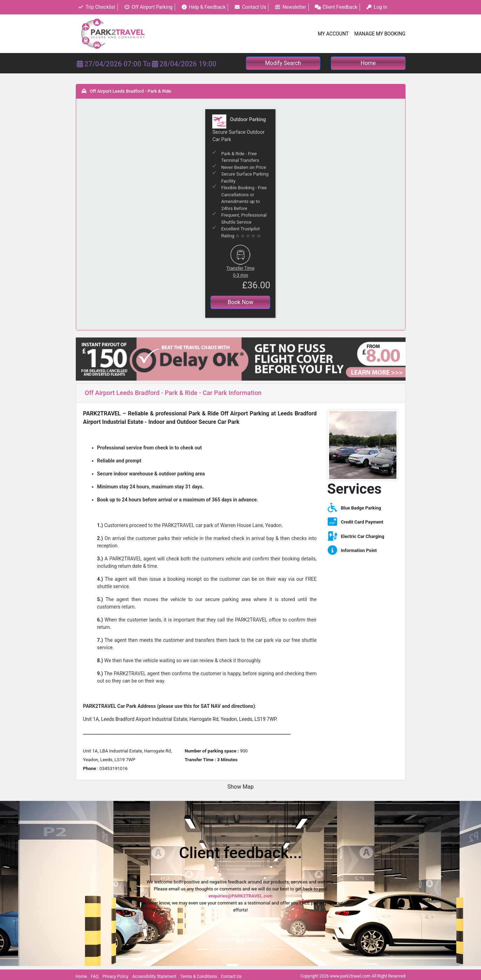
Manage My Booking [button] (380, 34)
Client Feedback (336, 7)
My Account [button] (333, 34)
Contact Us (250, 7)
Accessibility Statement (154, 976)
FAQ (95, 976)
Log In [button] (377, 7)
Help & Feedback (203, 7)
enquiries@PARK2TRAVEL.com (240, 896)
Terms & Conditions (199, 976)
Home (81, 976)
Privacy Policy (115, 976)
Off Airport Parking (148, 7)
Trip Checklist (97, 7)
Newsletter (290, 7)
